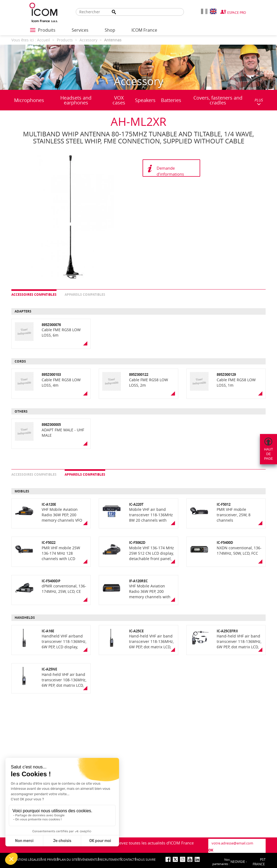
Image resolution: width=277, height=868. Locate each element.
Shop (110, 30)
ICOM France (144, 30)
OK (211, 850)
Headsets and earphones (76, 100)
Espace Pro (237, 12)
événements (88, 859)
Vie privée (49, 859)
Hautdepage (268, 454)
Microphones (29, 100)
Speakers (145, 100)
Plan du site (68, 859)
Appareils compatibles (85, 295)
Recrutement (110, 859)
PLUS (259, 102)
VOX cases (119, 100)
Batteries (171, 100)
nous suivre (146, 859)
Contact (128, 859)
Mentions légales (26, 859)
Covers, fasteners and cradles (218, 100)
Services (80, 30)
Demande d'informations (170, 171)
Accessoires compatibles (34, 295)
